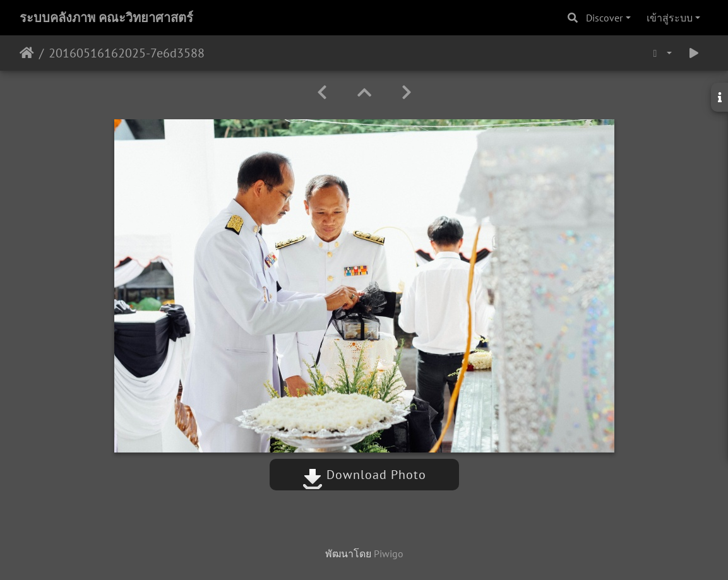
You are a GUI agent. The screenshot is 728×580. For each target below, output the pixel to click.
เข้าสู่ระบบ (670, 18)
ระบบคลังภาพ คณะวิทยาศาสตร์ (106, 18)
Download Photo (364, 475)
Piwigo (389, 553)
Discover (604, 18)
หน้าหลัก (27, 53)
